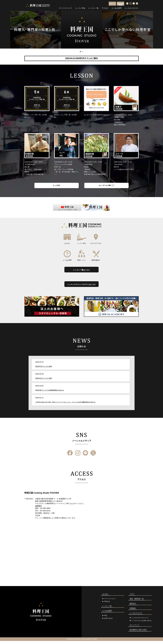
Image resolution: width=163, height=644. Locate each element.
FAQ (105, 619)
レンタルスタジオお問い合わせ (141, 624)
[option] (81, 30)
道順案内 (38, 509)
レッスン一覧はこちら (82, 271)
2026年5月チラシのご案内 (44, 369)
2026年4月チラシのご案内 (44, 381)
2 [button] (83, 52)
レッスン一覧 (93, 8)
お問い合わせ (108, 621)
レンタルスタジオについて (140, 621)
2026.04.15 (81, 58)
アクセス (105, 8)
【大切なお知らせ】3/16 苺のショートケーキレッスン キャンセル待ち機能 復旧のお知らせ (65, 405)
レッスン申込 (80, 8)
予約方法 (107, 605)
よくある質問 (117, 8)
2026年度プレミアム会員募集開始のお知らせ (50, 393)
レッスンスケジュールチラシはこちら (82, 287)
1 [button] (80, 52)
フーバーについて (65, 8)
